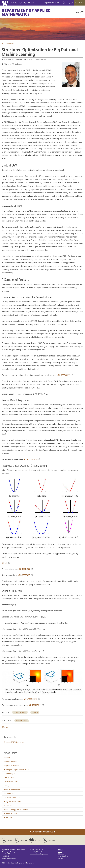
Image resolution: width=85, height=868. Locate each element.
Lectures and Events (12, 797)
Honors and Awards (12, 790)
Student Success (11, 813)
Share (5, 727)
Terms (60, 852)
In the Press (9, 794)
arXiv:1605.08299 (65, 375)
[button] (71, 74)
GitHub (6, 563)
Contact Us (62, 858)
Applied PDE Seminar (13, 766)
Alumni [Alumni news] (7, 758)
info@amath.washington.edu (39, 854)
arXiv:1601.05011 (36, 705)
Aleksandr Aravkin (22, 721)
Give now (79, 3)
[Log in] (65, 3)
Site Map (61, 854)
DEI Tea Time (9, 778)
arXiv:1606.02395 (32, 699)
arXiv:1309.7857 (25, 575)
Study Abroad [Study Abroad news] (9, 817)
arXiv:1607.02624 (32, 459)
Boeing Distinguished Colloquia (17, 770)
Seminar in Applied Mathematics (17, 810)
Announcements (11, 762)
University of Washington (14, 863)
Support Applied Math (43, 832)
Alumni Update (63, 856)
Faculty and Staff (11, 782)
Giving (6, 786)
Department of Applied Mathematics (26, 12)
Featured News (10, 44)
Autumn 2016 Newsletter (14, 742)
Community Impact (12, 774)
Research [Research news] (35, 712)
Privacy (61, 850)
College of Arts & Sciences (51, 3)
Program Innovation (20, 712)
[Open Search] (71, 3)
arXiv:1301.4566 (25, 569)
